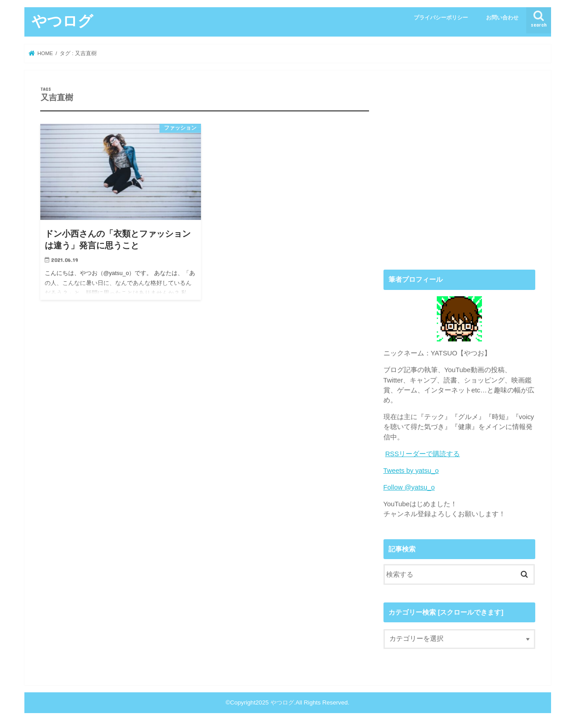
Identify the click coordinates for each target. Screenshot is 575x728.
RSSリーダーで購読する (423, 454)
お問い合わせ (502, 18)
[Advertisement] (459, 176)
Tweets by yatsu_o (411, 471)
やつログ (62, 21)
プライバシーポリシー (441, 18)
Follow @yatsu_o (409, 487)
